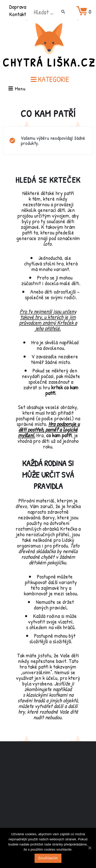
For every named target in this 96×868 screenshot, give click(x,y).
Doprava (18, 7)
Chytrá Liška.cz (49, 62)
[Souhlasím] (90, 848)
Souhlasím (48, 858)
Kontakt (18, 14)
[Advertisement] (48, 794)
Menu (17, 89)
